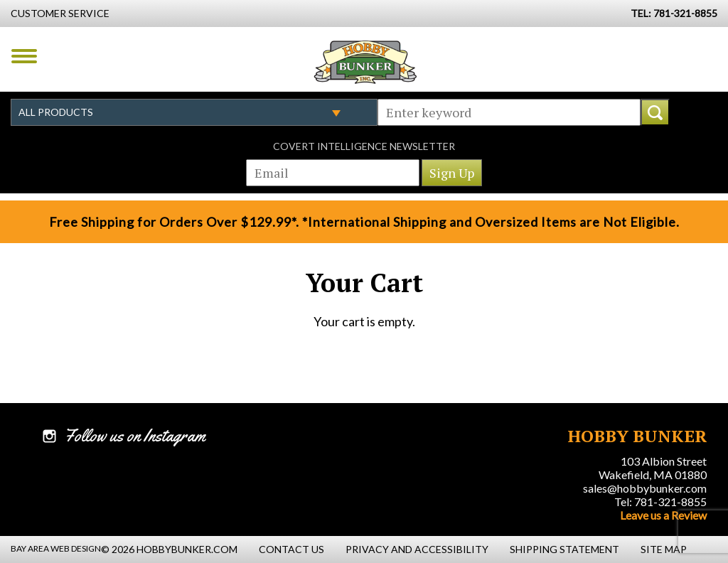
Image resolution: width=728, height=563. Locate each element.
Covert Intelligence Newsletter (364, 146)
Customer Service (60, 13)
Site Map (664, 549)
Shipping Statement (564, 549)
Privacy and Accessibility (417, 549)
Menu (24, 56)
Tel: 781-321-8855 (660, 502)
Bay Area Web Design (56, 548)
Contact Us (291, 549)
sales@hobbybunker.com (645, 488)
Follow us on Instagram (135, 436)
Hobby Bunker (365, 62)
